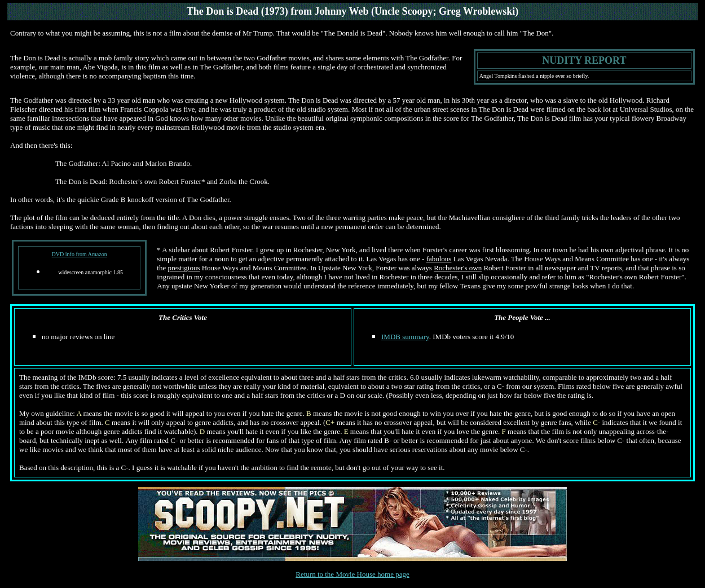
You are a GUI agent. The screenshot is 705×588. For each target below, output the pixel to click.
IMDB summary (405, 337)
